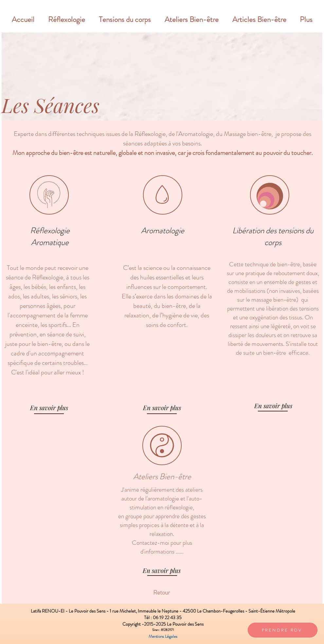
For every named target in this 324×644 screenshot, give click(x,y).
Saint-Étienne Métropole (272, 611)
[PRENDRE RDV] (283, 630)
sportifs (58, 325)
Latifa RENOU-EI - (50, 611)
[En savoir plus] (49, 407)
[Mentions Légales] (163, 636)
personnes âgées (40, 306)
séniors (69, 296)
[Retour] (161, 593)
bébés (39, 287)
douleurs (266, 335)
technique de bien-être (272, 264)
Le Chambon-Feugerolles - (223, 611)
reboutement (289, 273)
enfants (66, 287)
